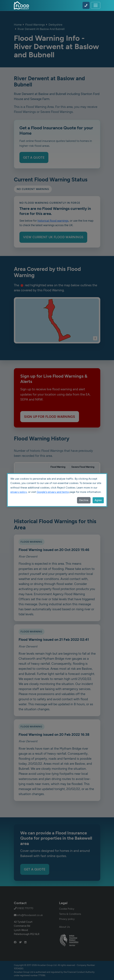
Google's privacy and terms (53, 492)
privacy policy (19, 492)
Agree (98, 500)
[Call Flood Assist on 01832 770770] (86, 5)
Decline (84, 500)
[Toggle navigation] (96, 5)
